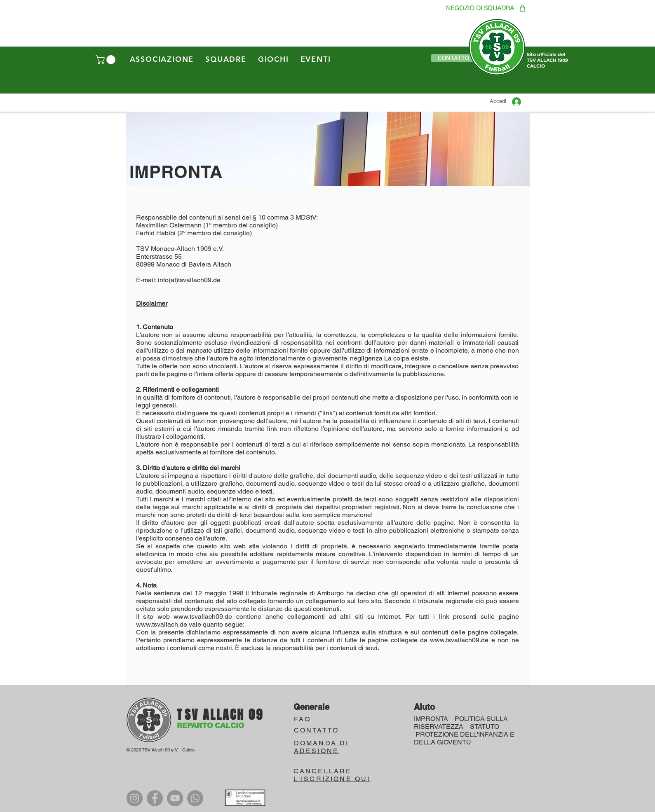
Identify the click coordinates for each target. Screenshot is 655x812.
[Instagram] (135, 798)
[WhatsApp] (195, 798)
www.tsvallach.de (162, 624)
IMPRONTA (431, 719)
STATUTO (485, 727)
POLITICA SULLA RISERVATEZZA (461, 723)
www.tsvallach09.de (203, 617)
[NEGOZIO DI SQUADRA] (479, 8)
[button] (107, 60)
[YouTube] (175, 798)
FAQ (303, 719)
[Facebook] (155, 798)
